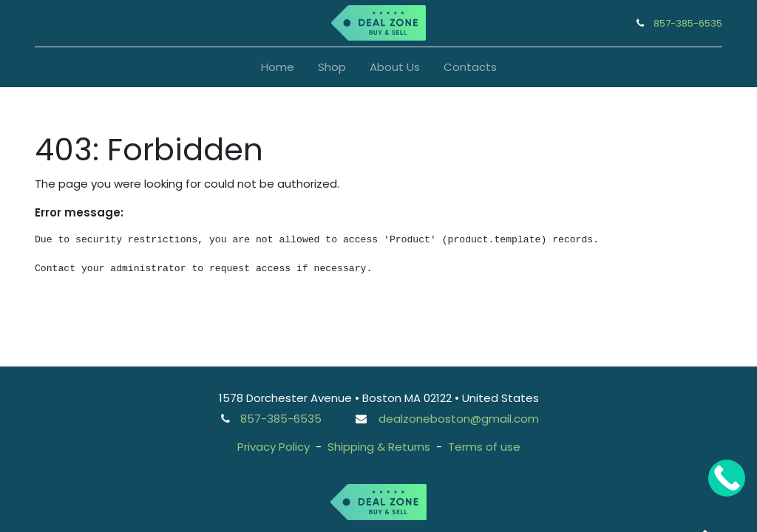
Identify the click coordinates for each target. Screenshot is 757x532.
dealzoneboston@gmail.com (459, 419)
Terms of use (484, 447)
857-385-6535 (688, 23)
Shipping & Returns (379, 447)
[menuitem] (278, 68)
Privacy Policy (274, 447)
